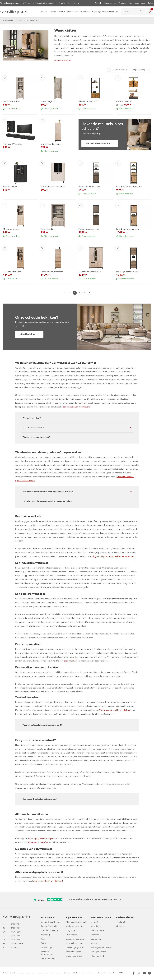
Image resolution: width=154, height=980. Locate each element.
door (105, 973)
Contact (94, 922)
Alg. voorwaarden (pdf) (76, 922)
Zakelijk (151, 3)
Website (100, 973)
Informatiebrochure (74, 943)
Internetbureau (113, 973)
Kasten (44, 939)
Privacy (59, 973)
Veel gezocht (78, 973)
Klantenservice (110, 3)
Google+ (120, 926)
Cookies (68, 973)
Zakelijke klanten (98, 952)
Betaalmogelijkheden (75, 948)
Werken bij (96, 939)
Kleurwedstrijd (97, 956)
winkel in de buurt (28, 334)
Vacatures (122, 3)
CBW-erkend (72, 935)
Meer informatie (61, 61)
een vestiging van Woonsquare (76, 407)
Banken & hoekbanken (51, 922)
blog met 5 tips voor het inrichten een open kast (113, 557)
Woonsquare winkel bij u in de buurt (115, 710)
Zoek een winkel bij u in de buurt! (48, 881)
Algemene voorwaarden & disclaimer (40, 973)
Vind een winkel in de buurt (99, 143)
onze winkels (70, 661)
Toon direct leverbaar (119, 70)
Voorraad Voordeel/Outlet (48, 953)
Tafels (43, 943)
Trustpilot (121, 922)
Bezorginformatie (73, 952)
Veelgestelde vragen (137, 3)
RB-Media (122, 973)
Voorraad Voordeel (110, 12)
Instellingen (90, 973)
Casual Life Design (49, 959)
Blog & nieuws (72, 931)
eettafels (44, 843)
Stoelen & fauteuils (49, 926)
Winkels (98, 3)
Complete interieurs (82, 12)
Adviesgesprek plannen (102, 948)
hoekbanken (32, 843)
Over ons (95, 935)
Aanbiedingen (47, 948)
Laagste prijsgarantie (75, 939)
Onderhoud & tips (74, 956)
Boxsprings (96, 12)
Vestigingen (96, 926)
